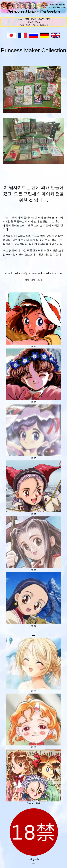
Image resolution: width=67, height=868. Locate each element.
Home (20, 19)
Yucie (38, 22)
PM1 (27, 19)
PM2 (33, 19)
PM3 (48, 19)
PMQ (31, 22)
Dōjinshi (44, 25)
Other (35, 25)
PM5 (28, 25)
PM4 (22, 25)
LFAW (41, 19)
